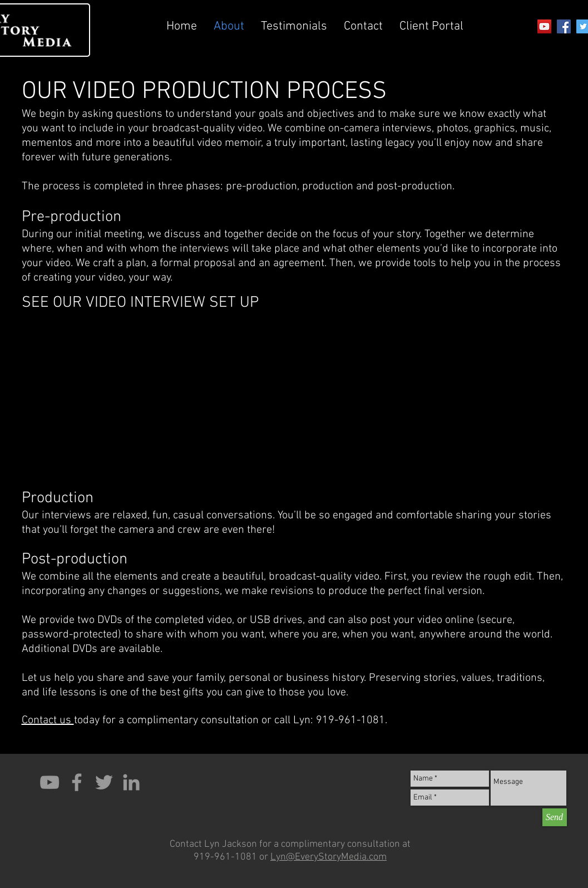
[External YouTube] (155, 390)
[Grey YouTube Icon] (50, 782)
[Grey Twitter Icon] (104, 782)
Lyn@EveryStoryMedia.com (328, 857)
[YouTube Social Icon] (544, 26)
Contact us (48, 720)
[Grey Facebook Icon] (77, 782)
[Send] (555, 817)
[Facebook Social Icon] (564, 26)
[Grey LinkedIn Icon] (131, 782)
